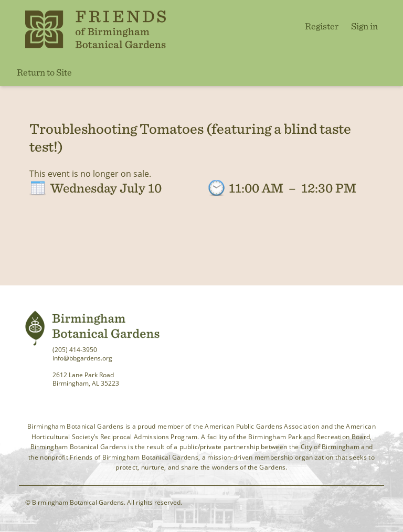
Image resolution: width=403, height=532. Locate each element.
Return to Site (44, 72)
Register (322, 26)
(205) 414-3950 (75, 350)
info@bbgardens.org (82, 358)
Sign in (364, 26)
